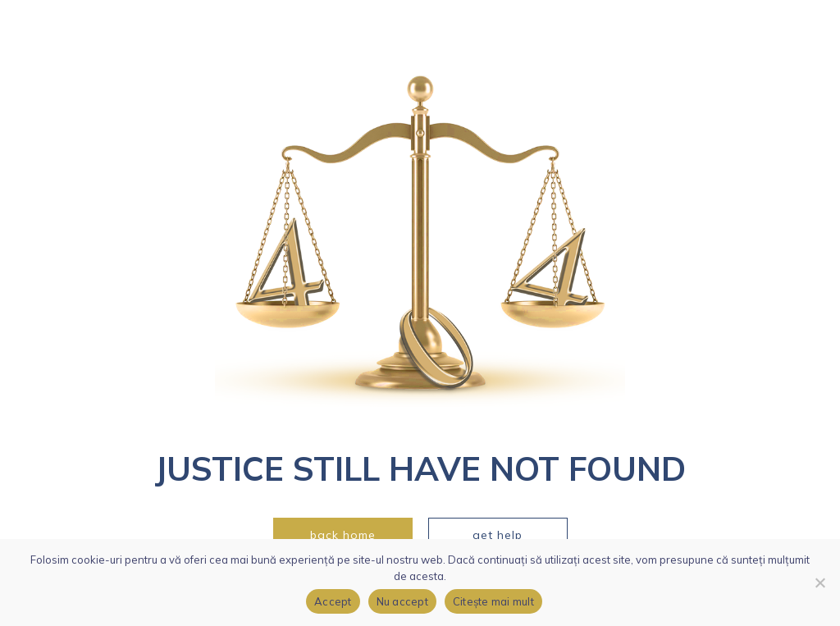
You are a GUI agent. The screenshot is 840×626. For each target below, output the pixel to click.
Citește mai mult (493, 601)
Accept (333, 601)
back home (343, 535)
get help (498, 535)
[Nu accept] (819, 583)
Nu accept (402, 601)
